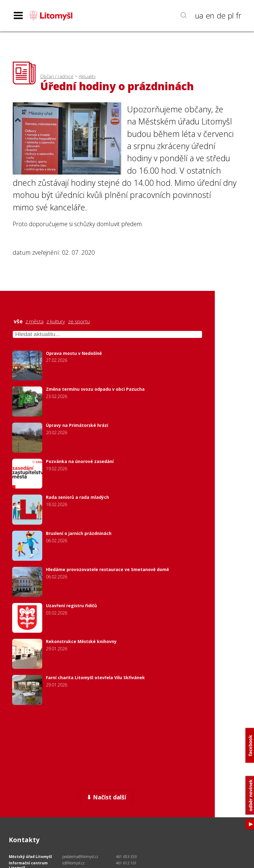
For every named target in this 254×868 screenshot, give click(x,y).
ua (199, 15)
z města (34, 322)
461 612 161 (126, 863)
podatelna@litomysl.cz (80, 857)
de (221, 15)
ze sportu (79, 322)
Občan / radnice (57, 76)
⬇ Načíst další (106, 797)
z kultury (56, 322)
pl (231, 15)
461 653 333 (126, 857)
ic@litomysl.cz (73, 863)
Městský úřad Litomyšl (30, 857)
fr (239, 15)
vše (18, 322)
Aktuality (87, 76)
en (210, 15)
